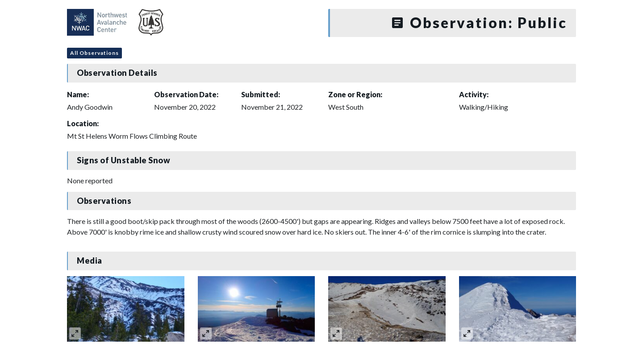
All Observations (94, 53)
